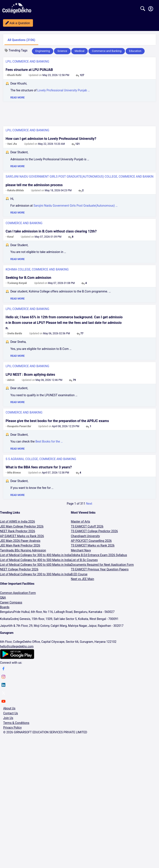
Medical (80, 51)
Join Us (8, 718)
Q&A (3, 598)
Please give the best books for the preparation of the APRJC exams (57, 421)
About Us (9, 708)
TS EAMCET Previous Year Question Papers (100, 569)
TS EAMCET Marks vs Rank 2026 (93, 545)
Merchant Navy (81, 550)
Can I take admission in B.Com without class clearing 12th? (51, 231)
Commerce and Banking (107, 51)
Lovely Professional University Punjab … (63, 90)
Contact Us (11, 713)
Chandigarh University (85, 536)
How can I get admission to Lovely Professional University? (51, 139)
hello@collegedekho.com (17, 646)
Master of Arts (80, 522)
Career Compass (11, 602)
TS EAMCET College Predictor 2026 (94, 531)
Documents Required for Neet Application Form (102, 565)
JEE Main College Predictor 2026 (22, 526)
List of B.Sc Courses (84, 560)
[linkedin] (3, 685)
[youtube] (3, 702)
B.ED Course (79, 574)
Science (62, 51)
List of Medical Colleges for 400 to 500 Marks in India (35, 560)
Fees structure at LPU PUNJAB (29, 70)
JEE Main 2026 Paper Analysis (20, 541)
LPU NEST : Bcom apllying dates (30, 375)
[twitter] (3, 694)
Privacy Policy (12, 728)
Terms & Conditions (16, 723)
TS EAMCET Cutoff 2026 (87, 526)
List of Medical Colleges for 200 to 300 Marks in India (35, 574)
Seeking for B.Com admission (28, 278)
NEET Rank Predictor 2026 (18, 531)
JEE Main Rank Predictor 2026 (20, 545)
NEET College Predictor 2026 (19, 569)
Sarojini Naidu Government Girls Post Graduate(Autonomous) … (75, 206)
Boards (5, 607)
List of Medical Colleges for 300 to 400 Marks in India (35, 555)
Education (135, 51)
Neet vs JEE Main (82, 579)
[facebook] (3, 669)
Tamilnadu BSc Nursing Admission (23, 550)
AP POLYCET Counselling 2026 (91, 541)
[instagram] (3, 677)
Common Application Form (18, 593)
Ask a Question (20, 23)
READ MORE (18, 98)
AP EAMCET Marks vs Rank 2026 (22, 536)
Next (89, 504)
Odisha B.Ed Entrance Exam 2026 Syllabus (99, 555)
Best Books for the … (49, 441)
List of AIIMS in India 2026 (17, 522)
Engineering (43, 51)
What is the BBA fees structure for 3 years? (39, 467)
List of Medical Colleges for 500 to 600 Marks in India (35, 565)
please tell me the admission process (34, 185)
